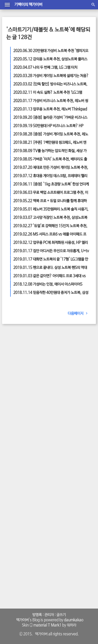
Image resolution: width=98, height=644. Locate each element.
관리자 (49, 615)
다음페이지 (79, 314)
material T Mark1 (47, 625)
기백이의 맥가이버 (28, 5)
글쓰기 (61, 615)
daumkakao (74, 620)
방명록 (37, 615)
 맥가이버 (22, 620)
